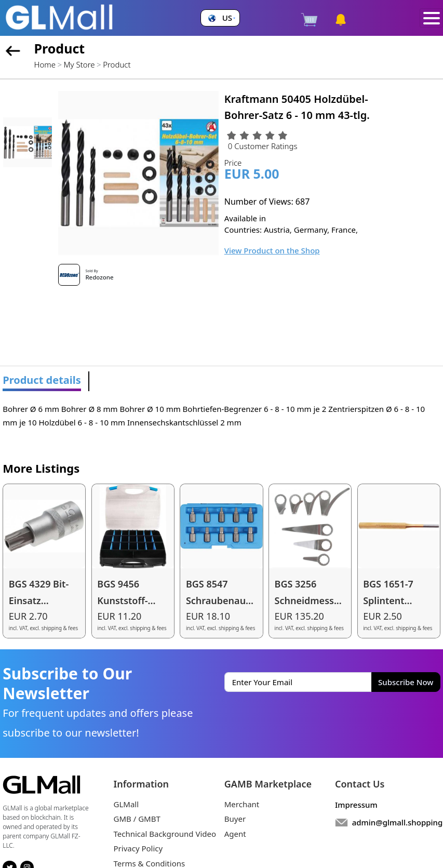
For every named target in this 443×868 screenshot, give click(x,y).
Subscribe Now (406, 682)
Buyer (235, 819)
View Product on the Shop (272, 250)
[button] (220, 18)
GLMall (126, 804)
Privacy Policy (138, 848)
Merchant (242, 804)
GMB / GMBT (137, 819)
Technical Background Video (165, 834)
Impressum (356, 805)
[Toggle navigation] (431, 18)
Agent (235, 834)
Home (45, 64)
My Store (79, 64)
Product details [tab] (42, 380)
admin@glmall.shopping (398, 822)
